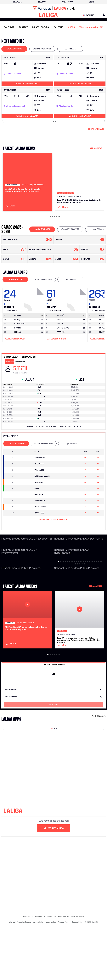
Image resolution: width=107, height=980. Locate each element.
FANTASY (23, 27)
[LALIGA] (48, 15)
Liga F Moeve (70, 49)
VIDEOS (71, 27)
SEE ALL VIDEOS (96, 611)
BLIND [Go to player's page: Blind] (102, 349)
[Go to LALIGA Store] (53, 8)
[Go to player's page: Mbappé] (34, 324)
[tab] (14, 49)
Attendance (10, 386)
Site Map (38, 969)
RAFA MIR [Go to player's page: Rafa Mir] (61, 357)
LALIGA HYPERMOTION (42, 49)
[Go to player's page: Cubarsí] (103, 340)
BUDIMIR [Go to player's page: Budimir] (18, 353)
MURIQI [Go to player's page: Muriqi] (17, 344)
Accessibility (39, 974)
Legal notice (51, 974)
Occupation (20, 386)
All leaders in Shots (58, 364)
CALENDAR (9, 27)
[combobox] (53, 742)
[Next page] (104, 781)
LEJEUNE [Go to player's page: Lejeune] (103, 357)
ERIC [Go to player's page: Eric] (101, 344)
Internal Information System (20, 974)
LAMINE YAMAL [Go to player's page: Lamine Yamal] (20, 349)
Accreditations (50, 969)
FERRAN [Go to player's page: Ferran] (18, 357)
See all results (97, 129)
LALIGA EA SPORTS (14, 49)
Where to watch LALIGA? (91, 27)
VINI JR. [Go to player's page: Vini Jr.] (60, 349)
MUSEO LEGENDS (41, 27)
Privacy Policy (64, 974)
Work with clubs (77, 969)
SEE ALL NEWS (97, 148)
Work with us (63, 969)
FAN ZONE (58, 27)
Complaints (28, 969)
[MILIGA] (103, 15)
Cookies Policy (77, 974)
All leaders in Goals (15, 364)
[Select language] (91, 15)
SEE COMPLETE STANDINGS (53, 544)
